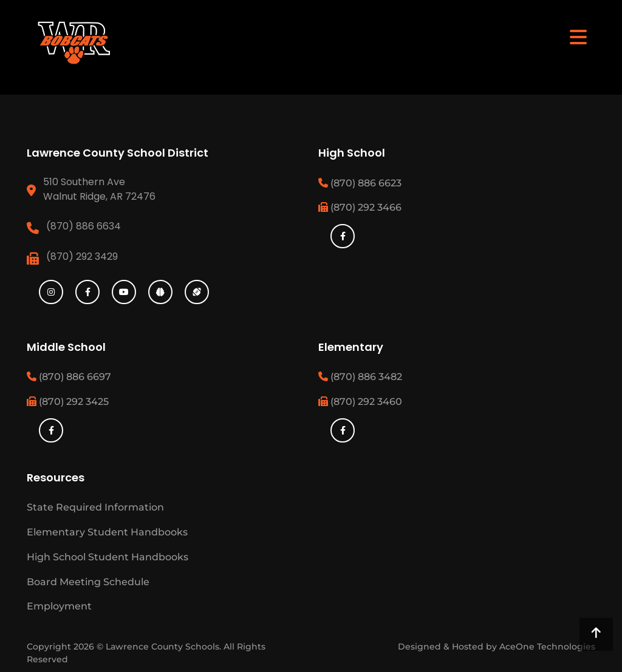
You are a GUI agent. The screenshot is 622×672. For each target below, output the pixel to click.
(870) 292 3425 (68, 402)
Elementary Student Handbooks (107, 532)
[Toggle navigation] (578, 36)
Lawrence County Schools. (165, 647)
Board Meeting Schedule (88, 582)
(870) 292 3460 (360, 402)
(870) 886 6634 (84, 226)
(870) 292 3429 (82, 256)
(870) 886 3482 (360, 377)
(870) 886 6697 (69, 377)
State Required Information (95, 507)
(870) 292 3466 (360, 207)
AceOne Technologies (547, 647)
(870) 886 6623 (360, 183)
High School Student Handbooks (108, 557)
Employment (59, 606)
